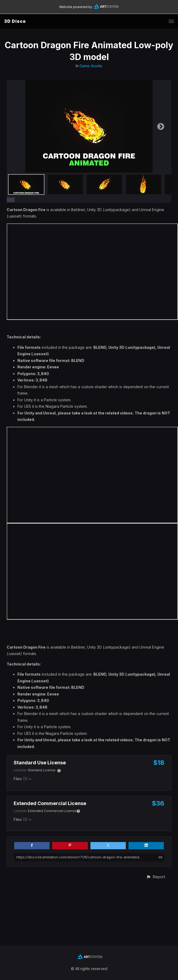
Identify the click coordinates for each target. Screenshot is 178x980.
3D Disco (15, 21)
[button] (156, 877)
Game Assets (91, 66)
